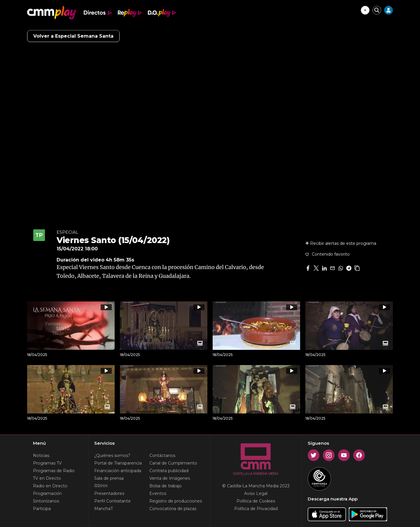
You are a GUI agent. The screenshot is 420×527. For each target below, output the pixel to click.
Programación (47, 493)
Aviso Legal (256, 493)
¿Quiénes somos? (112, 456)
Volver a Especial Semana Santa (73, 36)
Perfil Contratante (112, 501)
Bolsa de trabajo (166, 486)
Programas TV (47, 463)
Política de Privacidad (256, 509)
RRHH (101, 486)
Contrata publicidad (169, 471)
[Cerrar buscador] (377, 10)
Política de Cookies (256, 501)
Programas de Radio (54, 471)
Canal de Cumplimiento (173, 463)
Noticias (41, 456)
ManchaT (104, 509)
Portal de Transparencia (118, 463)
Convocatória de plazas (173, 509)
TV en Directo (47, 478)
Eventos (158, 493)
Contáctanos (162, 456)
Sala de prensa (109, 478)
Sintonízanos (46, 501)
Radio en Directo (50, 486)
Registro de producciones (176, 501)
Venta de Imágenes (170, 478)
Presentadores (109, 493)
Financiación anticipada (118, 471)
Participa (42, 509)
